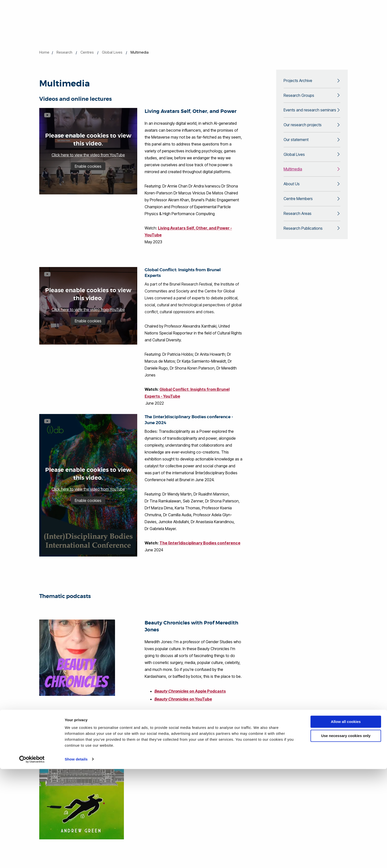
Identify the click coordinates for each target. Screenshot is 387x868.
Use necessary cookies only (346, 835)
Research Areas (298, 221)
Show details (76, 858)
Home (44, 52)
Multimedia (293, 174)
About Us (292, 190)
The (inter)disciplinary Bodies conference (200, 543)
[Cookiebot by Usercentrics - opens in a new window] (32, 858)
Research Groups (299, 97)
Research (64, 52)
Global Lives (112, 52)
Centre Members (298, 206)
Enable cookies (88, 166)
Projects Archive (298, 81)
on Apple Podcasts (192, 691)
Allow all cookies (346, 821)
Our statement (296, 143)
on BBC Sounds (186, 732)
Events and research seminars (310, 112)
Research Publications (303, 237)
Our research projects (303, 128)
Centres (87, 52)
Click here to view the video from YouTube (88, 155)
